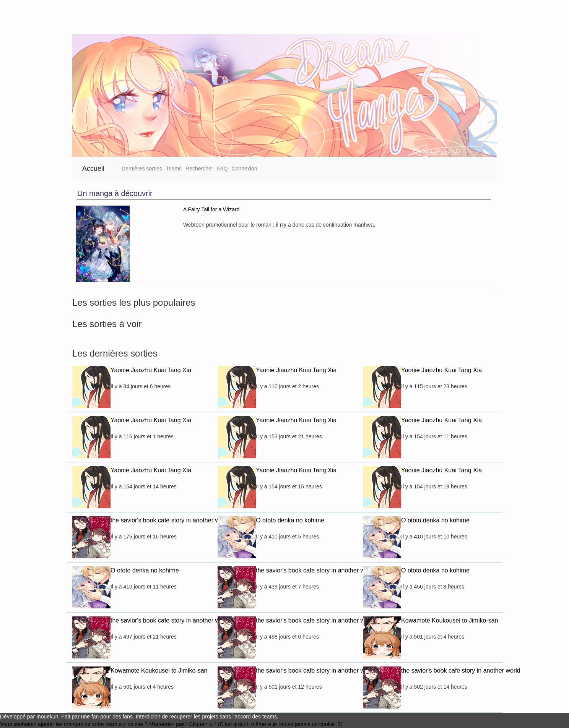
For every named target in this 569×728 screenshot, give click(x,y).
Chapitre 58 (415, 479)
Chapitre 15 (270, 679)
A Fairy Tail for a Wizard (211, 209)
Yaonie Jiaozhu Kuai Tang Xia (151, 370)
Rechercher (199, 169)
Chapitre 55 (270, 479)
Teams (174, 169)
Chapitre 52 (124, 379)
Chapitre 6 (414, 629)
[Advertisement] (229, 17)
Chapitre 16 (270, 629)
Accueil (93, 169)
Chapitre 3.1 (416, 529)
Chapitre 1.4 (125, 579)
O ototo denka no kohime (290, 520)
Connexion (244, 169)
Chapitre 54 (124, 429)
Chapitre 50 (270, 379)
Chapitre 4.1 (416, 579)
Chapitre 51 (124, 479)
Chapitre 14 (124, 629)
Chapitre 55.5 (272, 429)
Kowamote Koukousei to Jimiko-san (449, 620)
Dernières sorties (142, 169)
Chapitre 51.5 (417, 379)
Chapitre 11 (415, 679)
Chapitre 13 (124, 529)
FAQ (222, 169)
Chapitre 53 (415, 429)
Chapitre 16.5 (272, 579)
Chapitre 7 (123, 679)
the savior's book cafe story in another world (158, 520)
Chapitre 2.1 (270, 529)
